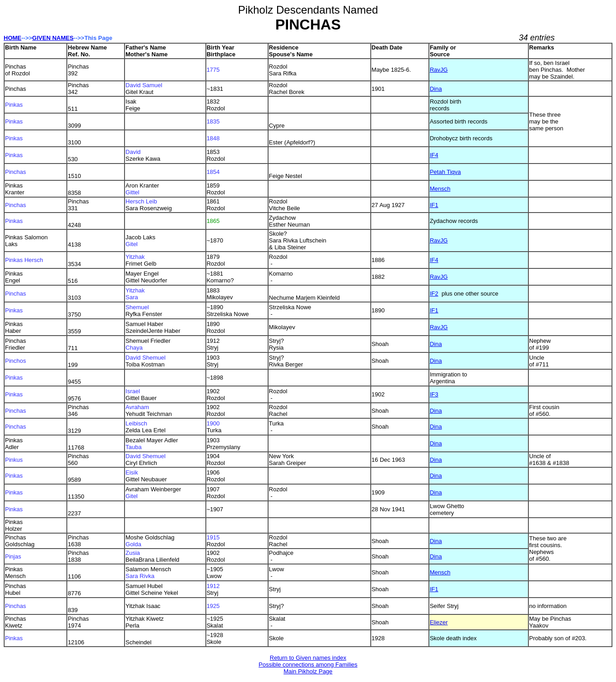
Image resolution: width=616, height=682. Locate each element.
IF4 (434, 155)
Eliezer (439, 622)
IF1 (434, 205)
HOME (12, 38)
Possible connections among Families (308, 665)
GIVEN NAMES (53, 38)
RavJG (439, 70)
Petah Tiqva (445, 172)
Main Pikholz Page (308, 671)
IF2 (434, 294)
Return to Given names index (308, 658)
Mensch (440, 189)
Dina (436, 89)
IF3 (434, 394)
